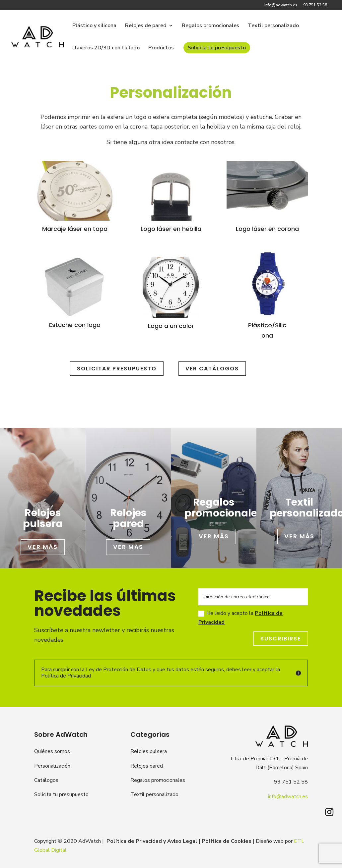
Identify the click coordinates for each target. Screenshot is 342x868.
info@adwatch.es (281, 5)
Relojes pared (147, 766)
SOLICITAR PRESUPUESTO (117, 369)
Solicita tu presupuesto (217, 48)
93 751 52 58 (315, 5)
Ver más (43, 547)
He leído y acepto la (240, 618)
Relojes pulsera (149, 751)
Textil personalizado (273, 26)
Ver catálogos (212, 369)
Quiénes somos (52, 751)
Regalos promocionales (210, 26)
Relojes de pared (146, 26)
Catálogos (46, 780)
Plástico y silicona (94, 26)
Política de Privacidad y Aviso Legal (152, 841)
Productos (161, 48)
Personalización (52, 766)
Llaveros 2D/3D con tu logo (106, 48)
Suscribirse (281, 639)
